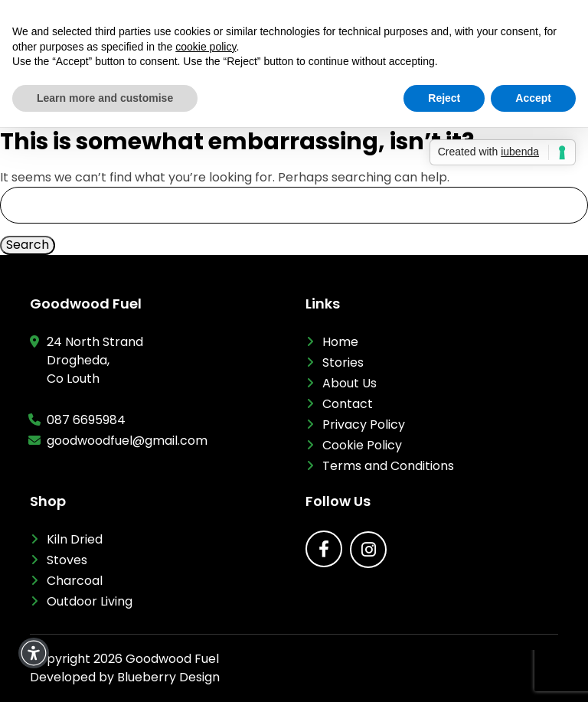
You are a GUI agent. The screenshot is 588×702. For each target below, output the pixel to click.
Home (340, 342)
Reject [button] (444, 98)
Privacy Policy (364, 424)
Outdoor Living (90, 601)
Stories (343, 362)
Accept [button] (533, 98)
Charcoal (75, 581)
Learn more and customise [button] (105, 98)
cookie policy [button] (206, 47)
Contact (348, 404)
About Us (350, 383)
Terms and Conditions (388, 466)
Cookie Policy (362, 445)
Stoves (67, 560)
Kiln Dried (75, 539)
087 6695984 (86, 420)
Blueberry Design (168, 677)
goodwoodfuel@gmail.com (127, 441)
